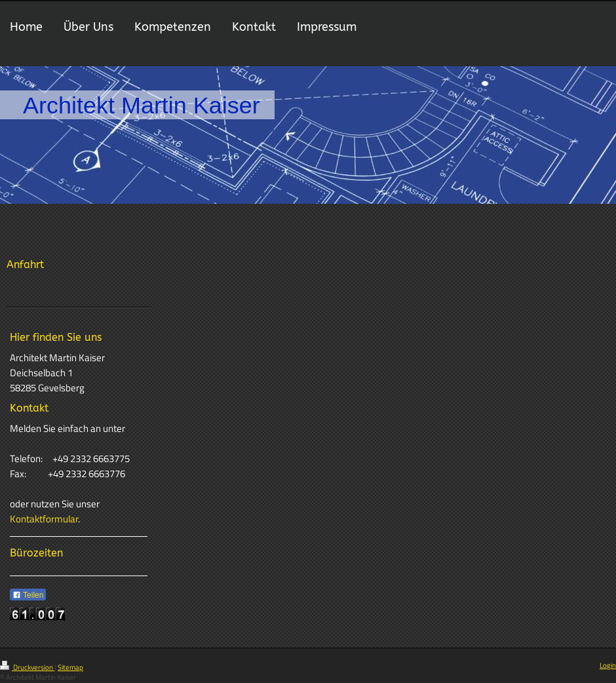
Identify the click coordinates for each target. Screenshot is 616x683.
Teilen (28, 595)
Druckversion (27, 667)
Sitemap (70, 667)
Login (608, 665)
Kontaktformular (44, 519)
